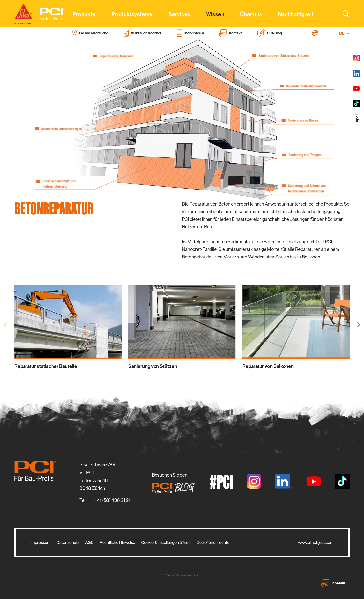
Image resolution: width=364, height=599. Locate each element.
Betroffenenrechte (213, 542)
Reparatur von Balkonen (268, 366)
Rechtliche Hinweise (117, 542)
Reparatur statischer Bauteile (46, 366)
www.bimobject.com (316, 542)
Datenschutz (68, 542)
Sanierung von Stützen (153, 366)
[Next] (358, 325)
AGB (89, 542)
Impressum (40, 542)
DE (344, 33)
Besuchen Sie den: (175, 483)
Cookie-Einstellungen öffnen (166, 542)
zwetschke (192, 576)
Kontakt (333, 583)
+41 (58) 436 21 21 (112, 500)
